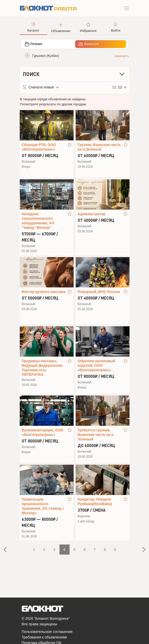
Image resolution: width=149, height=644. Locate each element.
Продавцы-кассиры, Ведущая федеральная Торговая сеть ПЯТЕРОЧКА (42, 368)
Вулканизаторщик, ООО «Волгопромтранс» (43, 432)
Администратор (92, 214)
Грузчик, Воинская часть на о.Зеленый (99, 147)
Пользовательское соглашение (47, 632)
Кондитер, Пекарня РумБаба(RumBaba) (95, 502)
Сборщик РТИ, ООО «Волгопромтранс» (39, 147)
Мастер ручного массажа (44, 292)
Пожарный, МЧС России (99, 292)
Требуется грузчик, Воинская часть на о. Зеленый (96, 435)
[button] (61, 27)
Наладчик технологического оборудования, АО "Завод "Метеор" (38, 221)
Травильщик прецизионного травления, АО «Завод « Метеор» (43, 506)
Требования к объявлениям (44, 637)
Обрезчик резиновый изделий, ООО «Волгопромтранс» (96, 365)
